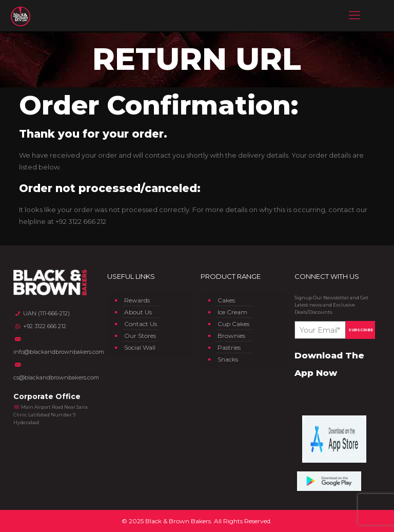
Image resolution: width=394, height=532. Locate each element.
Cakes (226, 300)
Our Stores (140, 336)
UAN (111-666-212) (41, 313)
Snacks (228, 359)
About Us (138, 312)
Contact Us (141, 324)
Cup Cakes (233, 324)
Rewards (137, 300)
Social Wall (140, 347)
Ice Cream (232, 312)
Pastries (229, 347)
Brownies (231, 336)
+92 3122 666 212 (81, 221)
